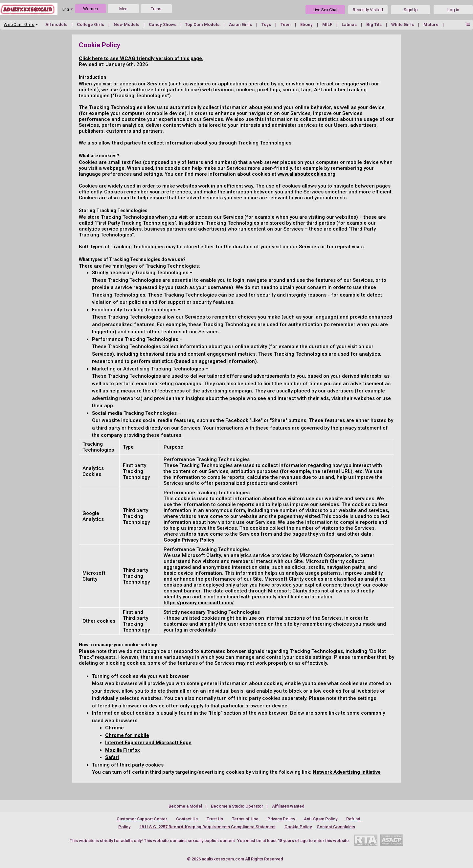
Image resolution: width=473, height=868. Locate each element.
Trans (156, 9)
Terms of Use (245, 819)
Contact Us (187, 819)
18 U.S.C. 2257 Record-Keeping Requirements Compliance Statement (207, 827)
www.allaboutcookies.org (306, 174)
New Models (127, 24)
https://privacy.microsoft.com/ (199, 603)
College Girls (91, 24)
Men (123, 9)
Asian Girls (241, 24)
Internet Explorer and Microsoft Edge (148, 743)
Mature (431, 24)
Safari (112, 757)
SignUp (411, 10)
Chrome (114, 728)
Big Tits (374, 24)
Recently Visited (368, 10)
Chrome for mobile (127, 735)
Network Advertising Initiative (347, 772)
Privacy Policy (281, 819)
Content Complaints (336, 827)
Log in (453, 10)
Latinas (350, 24)
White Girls (403, 24)
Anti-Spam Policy (321, 819)
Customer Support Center (142, 819)
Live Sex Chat (325, 10)
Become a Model (185, 806)
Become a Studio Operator (237, 806)
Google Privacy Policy (189, 540)
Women (90, 9)
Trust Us (215, 819)
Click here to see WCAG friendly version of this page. (141, 58)
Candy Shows (163, 24)
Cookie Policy (298, 827)
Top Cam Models (203, 24)
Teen (286, 24)
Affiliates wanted (288, 806)
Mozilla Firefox (123, 750)
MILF (328, 24)
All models (57, 24)
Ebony (307, 24)
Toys (267, 24)
